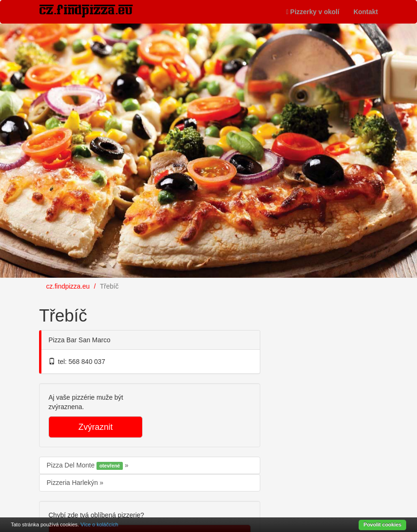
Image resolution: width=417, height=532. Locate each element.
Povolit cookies (382, 524)
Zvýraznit (95, 427)
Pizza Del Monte (86, 466)
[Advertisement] (345, 356)
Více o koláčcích (99, 524)
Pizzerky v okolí (313, 12)
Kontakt (366, 12)
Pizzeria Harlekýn (73, 483)
